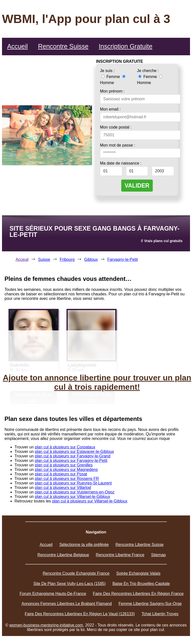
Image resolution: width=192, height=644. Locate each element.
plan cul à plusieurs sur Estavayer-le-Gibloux (74, 452)
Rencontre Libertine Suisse (139, 545)
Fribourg (67, 259)
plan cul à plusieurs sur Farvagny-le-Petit (71, 461)
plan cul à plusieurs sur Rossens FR (67, 479)
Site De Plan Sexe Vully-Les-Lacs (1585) (69, 584)
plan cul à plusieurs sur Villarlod (63, 488)
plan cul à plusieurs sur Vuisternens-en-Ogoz (75, 492)
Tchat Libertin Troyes (160, 614)
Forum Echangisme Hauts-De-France (53, 594)
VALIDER (137, 186)
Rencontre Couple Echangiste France (76, 573)
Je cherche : (148, 71)
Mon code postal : (116, 127)
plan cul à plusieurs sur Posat (61, 474)
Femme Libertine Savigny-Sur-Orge (150, 604)
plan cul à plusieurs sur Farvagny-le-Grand (72, 456)
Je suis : (107, 71)
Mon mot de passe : (118, 145)
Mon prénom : (112, 91)
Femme (111, 77)
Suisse (44, 259)
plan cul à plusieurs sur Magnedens (66, 470)
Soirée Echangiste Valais (138, 573)
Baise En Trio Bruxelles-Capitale (141, 584)
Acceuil (22, 259)
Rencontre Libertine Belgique (63, 555)
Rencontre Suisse (63, 46)
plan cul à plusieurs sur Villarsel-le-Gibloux (72, 497)
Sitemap (158, 555)
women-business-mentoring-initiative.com (46, 625)
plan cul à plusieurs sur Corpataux (65, 447)
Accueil (17, 46)
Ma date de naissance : (121, 163)
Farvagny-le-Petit (122, 259)
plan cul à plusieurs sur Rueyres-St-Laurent (73, 483)
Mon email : (110, 109)
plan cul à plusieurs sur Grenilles (64, 465)
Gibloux (91, 259)
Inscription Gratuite (126, 46)
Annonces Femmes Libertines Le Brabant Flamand (67, 604)
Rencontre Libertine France (120, 555)
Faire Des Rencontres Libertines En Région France (138, 594)
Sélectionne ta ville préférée (84, 545)
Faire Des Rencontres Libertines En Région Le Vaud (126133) (80, 614)
